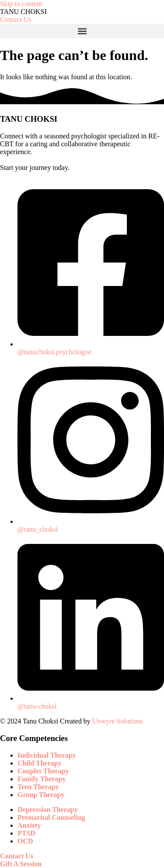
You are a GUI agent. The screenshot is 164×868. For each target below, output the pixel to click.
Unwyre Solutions (118, 721)
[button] (82, 31)
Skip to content (21, 4)
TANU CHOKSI (23, 12)
